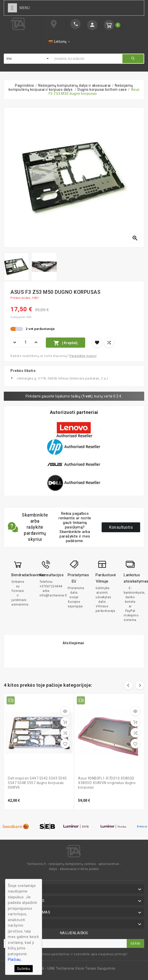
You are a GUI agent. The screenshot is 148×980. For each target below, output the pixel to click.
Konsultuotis (121, 527)
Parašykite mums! (83, 356)
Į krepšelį (66, 343)
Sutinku (24, 969)
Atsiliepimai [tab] (73, 643)
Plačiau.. (15, 960)
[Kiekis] (25, 342)
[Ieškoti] (87, 59)
